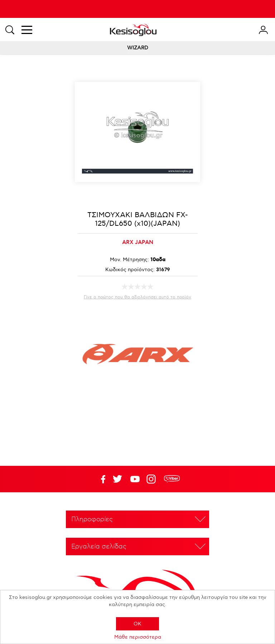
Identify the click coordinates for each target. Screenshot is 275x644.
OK (137, 624)
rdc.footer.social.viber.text (172, 479)
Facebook (100, 479)
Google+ (153, 479)
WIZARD (138, 48)
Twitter (135, 479)
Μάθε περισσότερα (138, 637)
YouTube (117, 479)
